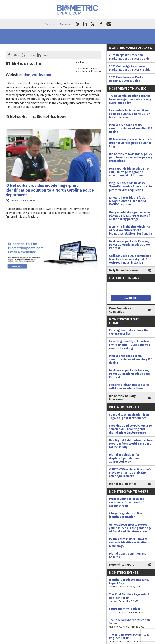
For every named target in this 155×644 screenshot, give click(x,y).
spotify (109, 24)
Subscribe (65, 24)
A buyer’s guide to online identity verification (126, 515)
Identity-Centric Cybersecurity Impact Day (131, 583)
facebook (101, 24)
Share (17, 55)
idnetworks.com (37, 75)
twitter (93, 24)
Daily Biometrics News (124, 270)
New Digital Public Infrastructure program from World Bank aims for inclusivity (131, 444)
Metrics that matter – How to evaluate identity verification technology (128, 543)
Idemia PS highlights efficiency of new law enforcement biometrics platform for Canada (130, 230)
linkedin (85, 24)
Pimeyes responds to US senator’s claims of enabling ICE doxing (130, 128)
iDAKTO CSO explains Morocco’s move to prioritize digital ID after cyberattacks (130, 473)
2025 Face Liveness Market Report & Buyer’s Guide (127, 79)
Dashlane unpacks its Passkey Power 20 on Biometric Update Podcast (129, 245)
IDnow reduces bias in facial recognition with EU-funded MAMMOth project (128, 201)
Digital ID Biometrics (123, 484)
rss (77, 24)
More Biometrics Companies (120, 310)
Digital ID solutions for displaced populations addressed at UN (124, 458)
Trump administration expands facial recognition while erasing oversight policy (130, 99)
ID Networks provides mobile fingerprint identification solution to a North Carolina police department (50, 190)
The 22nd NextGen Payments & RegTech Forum (131, 598)
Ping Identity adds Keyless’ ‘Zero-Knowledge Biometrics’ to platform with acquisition (130, 187)
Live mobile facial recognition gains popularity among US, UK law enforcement (130, 114)
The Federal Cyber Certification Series (131, 624)
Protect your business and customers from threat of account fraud (127, 502)
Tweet (31, 55)
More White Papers (122, 565)
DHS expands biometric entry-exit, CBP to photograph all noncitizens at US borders (129, 172)
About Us (50, 24)
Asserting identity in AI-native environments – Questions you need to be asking (129, 345)
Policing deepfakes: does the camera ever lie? (129, 332)
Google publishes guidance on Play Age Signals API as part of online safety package (129, 216)
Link (46, 55)
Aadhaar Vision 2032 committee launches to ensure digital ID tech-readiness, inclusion (130, 259)
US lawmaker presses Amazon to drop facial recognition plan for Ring (131, 143)
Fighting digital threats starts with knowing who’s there (129, 387)
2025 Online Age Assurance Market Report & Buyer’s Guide (130, 68)
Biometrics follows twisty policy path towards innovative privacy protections (130, 158)
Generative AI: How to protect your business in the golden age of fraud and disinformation (130, 528)
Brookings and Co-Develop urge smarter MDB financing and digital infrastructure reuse (130, 429)
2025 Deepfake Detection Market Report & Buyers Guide (129, 57)
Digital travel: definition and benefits (128, 555)
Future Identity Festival (131, 611)
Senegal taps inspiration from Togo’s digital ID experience (129, 416)
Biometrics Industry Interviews (122, 398)
